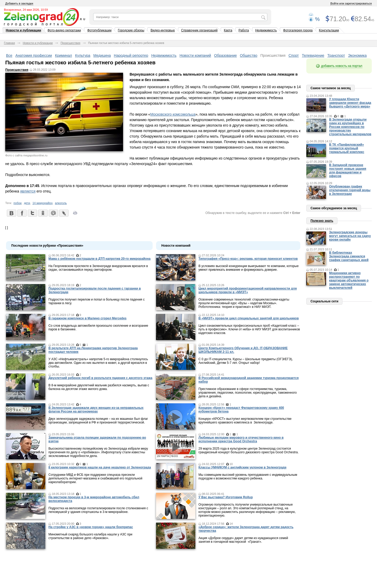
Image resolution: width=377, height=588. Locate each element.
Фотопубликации (99, 30)
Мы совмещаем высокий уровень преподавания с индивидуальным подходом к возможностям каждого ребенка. (248, 477)
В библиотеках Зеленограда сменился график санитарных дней (349, 256)
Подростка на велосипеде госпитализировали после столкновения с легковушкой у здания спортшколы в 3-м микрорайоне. (98, 510)
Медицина (102, 55)
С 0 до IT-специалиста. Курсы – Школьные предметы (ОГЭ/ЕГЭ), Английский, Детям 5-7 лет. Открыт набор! (246, 361)
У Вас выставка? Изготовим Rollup (226, 497)
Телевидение (313, 55)
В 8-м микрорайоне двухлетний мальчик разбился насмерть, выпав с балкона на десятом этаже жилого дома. (99, 387)
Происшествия (70, 43)
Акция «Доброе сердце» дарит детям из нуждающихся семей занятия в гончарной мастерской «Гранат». (243, 540)
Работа (244, 30)
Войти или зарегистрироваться (351, 3)
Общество (249, 55)
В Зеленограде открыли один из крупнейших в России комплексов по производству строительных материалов (350, 127)
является (28, 191)
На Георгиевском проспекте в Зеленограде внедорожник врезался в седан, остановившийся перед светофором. (98, 268)
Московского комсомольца (173, 114)
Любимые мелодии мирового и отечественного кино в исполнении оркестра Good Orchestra (241, 439)
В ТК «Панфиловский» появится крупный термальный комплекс (347, 148)
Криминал (63, 55)
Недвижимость (266, 30)
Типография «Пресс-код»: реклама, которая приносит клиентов (248, 259)
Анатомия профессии (34, 55)
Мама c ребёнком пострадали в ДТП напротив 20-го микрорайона (99, 259)
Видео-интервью (163, 30)
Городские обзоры (131, 30)
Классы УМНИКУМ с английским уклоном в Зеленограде (242, 467)
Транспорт (336, 55)
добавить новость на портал (342, 66)
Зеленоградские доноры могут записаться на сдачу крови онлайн (350, 236)
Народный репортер (131, 55)
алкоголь (61, 203)
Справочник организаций (199, 30)
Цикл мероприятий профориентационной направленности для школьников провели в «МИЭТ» (248, 290)
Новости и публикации (23, 30)
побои (18, 203)
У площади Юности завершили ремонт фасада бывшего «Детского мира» (350, 103)
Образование (226, 55)
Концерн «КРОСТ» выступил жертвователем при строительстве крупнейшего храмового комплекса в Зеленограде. (245, 421)
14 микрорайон (43, 203)
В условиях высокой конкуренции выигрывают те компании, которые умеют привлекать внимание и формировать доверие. (249, 268)
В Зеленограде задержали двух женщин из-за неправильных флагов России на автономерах (96, 410)
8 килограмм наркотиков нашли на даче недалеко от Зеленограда (100, 467)
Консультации (329, 30)
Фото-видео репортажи (64, 30)
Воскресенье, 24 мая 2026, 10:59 (26, 10)
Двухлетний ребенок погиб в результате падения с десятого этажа (100, 378)
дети (27, 203)
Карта (228, 30)
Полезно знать (322, 221)
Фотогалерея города (298, 30)
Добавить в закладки (19, 3)
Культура (83, 55)
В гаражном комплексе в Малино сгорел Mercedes (87, 318)
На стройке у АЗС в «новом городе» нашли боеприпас (91, 527)
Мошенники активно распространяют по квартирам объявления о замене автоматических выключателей (349, 280)
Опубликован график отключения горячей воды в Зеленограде (350, 190)
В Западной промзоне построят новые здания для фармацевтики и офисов (348, 171)
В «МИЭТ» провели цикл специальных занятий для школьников (249, 318)
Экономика (357, 55)
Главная (9, 43)
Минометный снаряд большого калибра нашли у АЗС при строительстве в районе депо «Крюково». (90, 536)
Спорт (294, 55)
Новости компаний (195, 55)
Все (9, 55)
